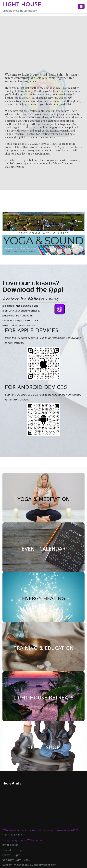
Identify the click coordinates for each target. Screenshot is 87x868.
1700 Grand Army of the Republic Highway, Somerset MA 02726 (40, 830)
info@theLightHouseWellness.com (23, 840)
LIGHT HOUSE (22, 5)
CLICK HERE (37, 338)
